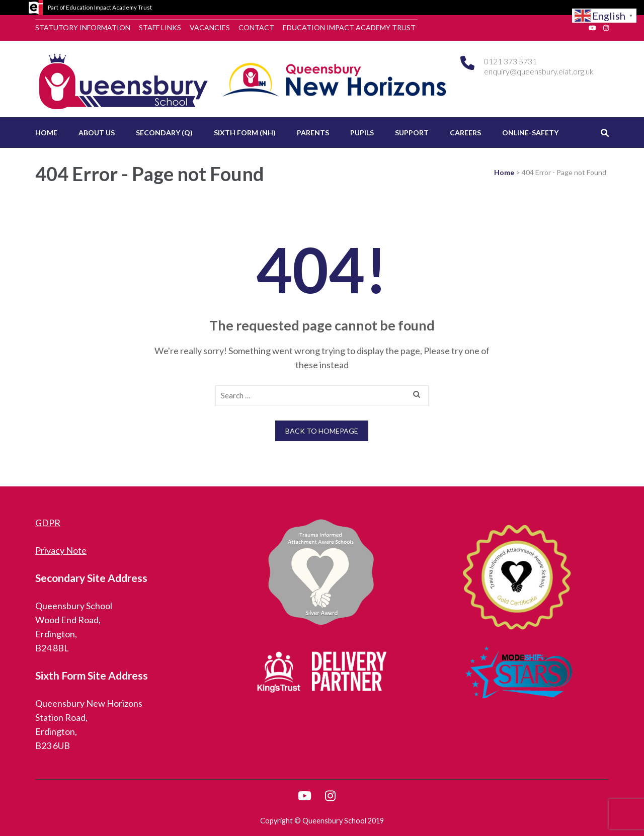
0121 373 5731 (510, 61)
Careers (465, 133)
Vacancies (210, 27)
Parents (313, 133)
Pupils (362, 133)
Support (412, 133)
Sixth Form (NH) (245, 133)
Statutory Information (83, 27)
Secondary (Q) (164, 133)
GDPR (48, 523)
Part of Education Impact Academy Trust (100, 7)
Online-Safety (530, 133)
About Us (97, 133)
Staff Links (160, 27)
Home (46, 133)
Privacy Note (61, 550)
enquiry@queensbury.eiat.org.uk (539, 71)
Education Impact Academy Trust (349, 27)
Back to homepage (322, 431)
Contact (256, 27)
